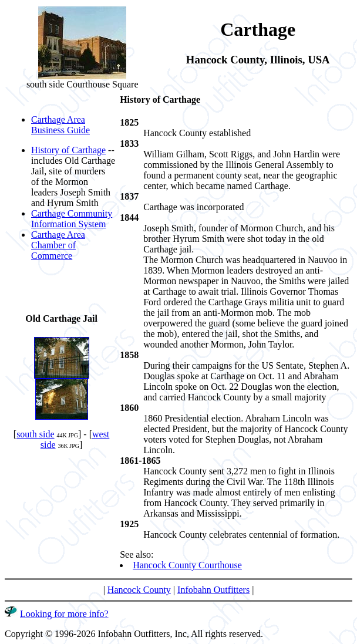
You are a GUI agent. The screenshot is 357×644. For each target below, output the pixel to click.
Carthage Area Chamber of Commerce (58, 245)
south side (35, 434)
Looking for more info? (64, 614)
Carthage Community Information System (72, 219)
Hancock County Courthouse (187, 565)
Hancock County (139, 590)
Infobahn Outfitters (213, 590)
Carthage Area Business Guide (60, 125)
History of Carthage (68, 150)
